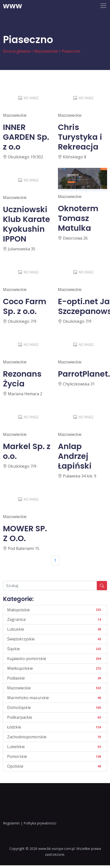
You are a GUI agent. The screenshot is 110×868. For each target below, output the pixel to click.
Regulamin (11, 823)
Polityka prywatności (40, 823)
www (13, 6)
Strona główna (16, 51)
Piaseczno (71, 51)
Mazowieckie (46, 51)
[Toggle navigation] (103, 6)
